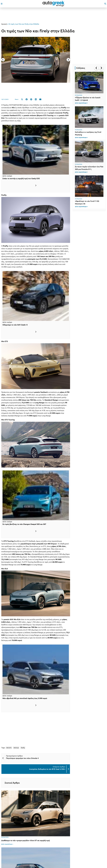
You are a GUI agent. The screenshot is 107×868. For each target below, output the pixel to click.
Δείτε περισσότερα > (7, 844)
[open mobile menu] (2, 4)
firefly (23, 748)
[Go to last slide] (96, 68)
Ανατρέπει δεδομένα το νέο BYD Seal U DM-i (47, 769)
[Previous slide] (3, 60)
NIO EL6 (16, 748)
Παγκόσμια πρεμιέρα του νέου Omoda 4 (22, 758)
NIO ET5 (9, 748)
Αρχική (4, 24)
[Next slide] (68, 60)
